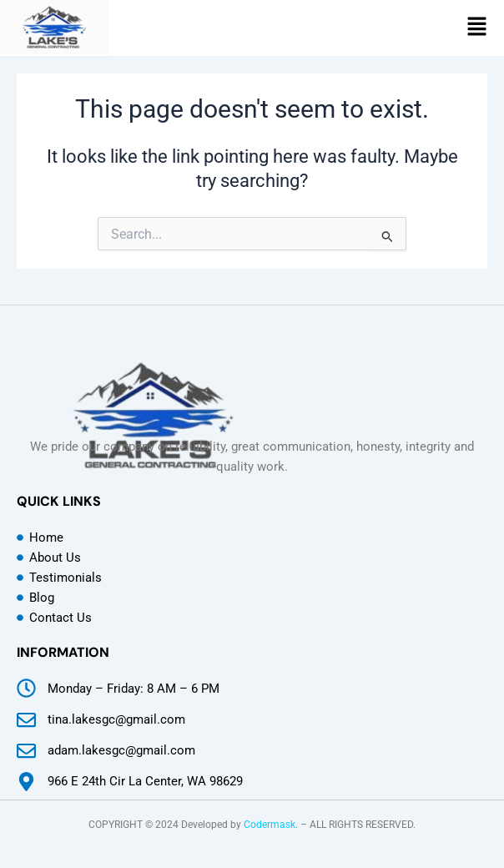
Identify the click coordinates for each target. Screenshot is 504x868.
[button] (477, 28)
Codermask (270, 825)
